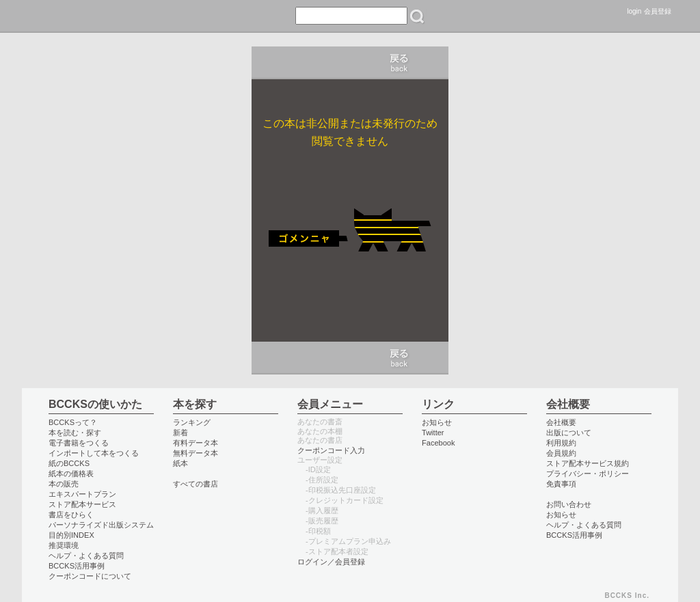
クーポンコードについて (90, 576)
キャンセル (399, 63)
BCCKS (51, 16)
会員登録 (658, 11)
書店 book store (153, 16)
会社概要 (561, 422)
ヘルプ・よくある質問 (86, 556)
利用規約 (561, 443)
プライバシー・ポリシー (588, 474)
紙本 (180, 463)
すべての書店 (196, 484)
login (634, 11)
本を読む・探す (75, 433)
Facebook (439, 443)
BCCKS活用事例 (77, 566)
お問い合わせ (569, 504)
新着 (180, 433)
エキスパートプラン (82, 494)
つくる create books (207, 16)
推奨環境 (64, 545)
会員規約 (561, 453)
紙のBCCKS (69, 463)
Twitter (433, 433)
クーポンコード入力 (331, 450)
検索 (417, 16)
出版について (569, 433)
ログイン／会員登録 (331, 562)
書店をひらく (71, 515)
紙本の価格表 (71, 474)
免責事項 (561, 484)
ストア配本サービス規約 (588, 463)
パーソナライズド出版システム (101, 525)
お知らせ (437, 422)
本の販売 (64, 484)
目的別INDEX (71, 535)
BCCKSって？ (73, 422)
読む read (104, 16)
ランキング (192, 422)
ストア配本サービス (82, 504)
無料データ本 (196, 453)
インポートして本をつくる (94, 453)
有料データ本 (196, 443)
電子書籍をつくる (79, 443)
